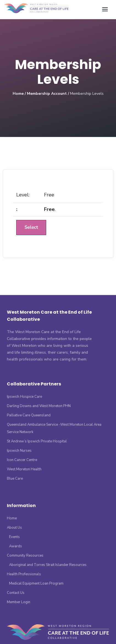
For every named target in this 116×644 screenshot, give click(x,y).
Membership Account (47, 94)
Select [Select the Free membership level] (31, 227)
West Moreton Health (24, 469)
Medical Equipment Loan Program (36, 583)
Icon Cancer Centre (22, 460)
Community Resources (25, 556)
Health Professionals (24, 574)
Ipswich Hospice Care (24, 397)
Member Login (19, 602)
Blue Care (15, 479)
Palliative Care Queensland (29, 415)
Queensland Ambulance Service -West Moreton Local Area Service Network (54, 428)
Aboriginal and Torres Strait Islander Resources (48, 565)
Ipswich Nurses (19, 451)
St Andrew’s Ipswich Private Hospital (37, 441)
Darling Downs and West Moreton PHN (39, 406)
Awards (16, 546)
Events (14, 537)
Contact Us (16, 593)
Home (18, 94)
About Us (14, 528)
